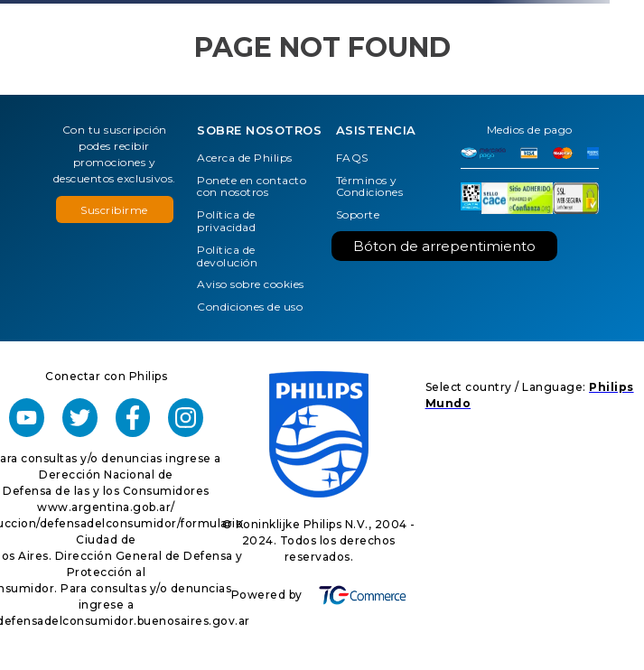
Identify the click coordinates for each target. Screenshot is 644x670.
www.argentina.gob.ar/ (106, 507)
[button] (115, 209)
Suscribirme (114, 210)
